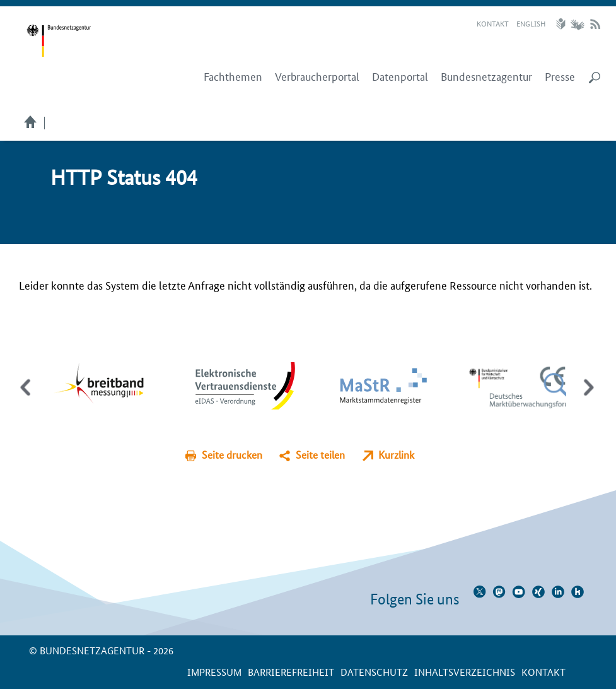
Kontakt (493, 23)
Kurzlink (396, 455)
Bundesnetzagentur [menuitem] (486, 76)
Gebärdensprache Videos (577, 24)
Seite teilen (320, 455)
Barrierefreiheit (291, 672)
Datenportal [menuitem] (400, 76)
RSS (595, 24)
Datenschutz (374, 672)
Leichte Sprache (562, 24)
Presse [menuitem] (560, 76)
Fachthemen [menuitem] (233, 76)
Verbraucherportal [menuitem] (317, 76)
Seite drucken (232, 455)
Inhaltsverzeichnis (465, 672)
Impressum (214, 672)
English (531, 23)
